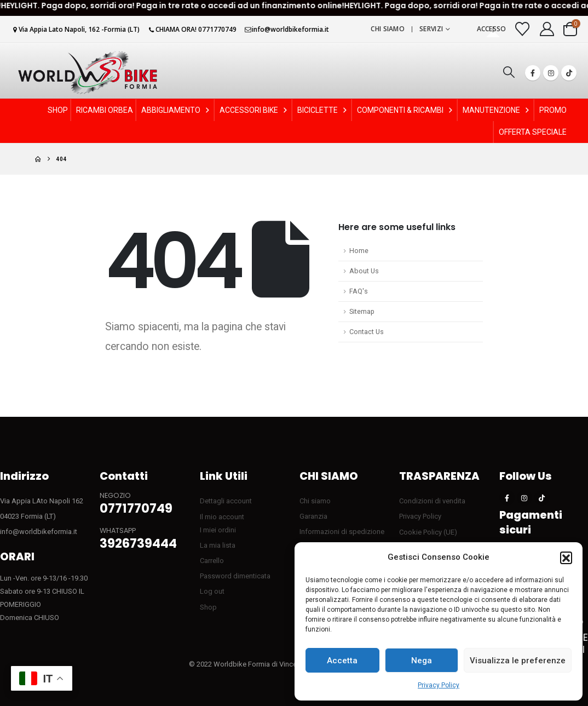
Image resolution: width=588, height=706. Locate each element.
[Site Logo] (88, 73)
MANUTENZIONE (497, 110)
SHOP (58, 110)
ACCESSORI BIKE (254, 110)
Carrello (212, 561)
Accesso (492, 29)
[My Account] (547, 29)
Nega (422, 661)
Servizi (431, 29)
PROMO (553, 110)
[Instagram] (551, 73)
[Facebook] (533, 73)
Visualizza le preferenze (518, 661)
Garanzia (313, 516)
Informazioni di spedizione (342, 532)
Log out (212, 591)
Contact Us (367, 332)
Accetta (342, 661)
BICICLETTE (323, 110)
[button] (566, 558)
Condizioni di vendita (432, 501)
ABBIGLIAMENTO (176, 110)
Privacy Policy (439, 685)
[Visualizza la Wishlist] (523, 29)
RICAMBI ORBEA (105, 110)
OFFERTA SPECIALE (533, 132)
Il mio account (222, 517)
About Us (364, 271)
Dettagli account (226, 501)
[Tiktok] (569, 73)
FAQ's (359, 291)
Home (359, 251)
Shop (208, 607)
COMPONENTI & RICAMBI (406, 110)
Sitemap (362, 311)
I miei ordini (218, 530)
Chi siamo (388, 29)
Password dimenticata (235, 576)
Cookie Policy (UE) (428, 532)
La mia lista (218, 545)
